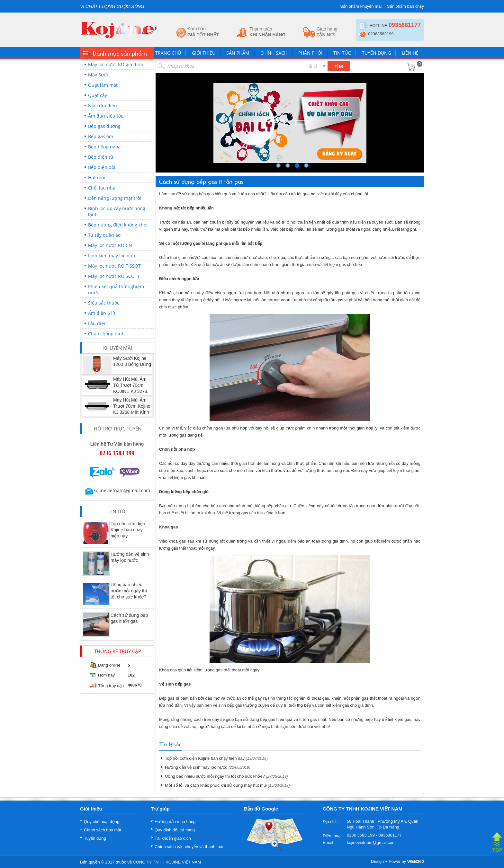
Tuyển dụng (376, 53)
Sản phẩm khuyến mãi (361, 6)
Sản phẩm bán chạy (405, 6)
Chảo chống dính (106, 334)
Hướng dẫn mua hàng (175, 822)
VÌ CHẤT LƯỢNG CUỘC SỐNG (112, 6)
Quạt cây (98, 95)
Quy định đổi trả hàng (175, 830)
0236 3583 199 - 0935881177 (374, 835)
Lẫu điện (97, 323)
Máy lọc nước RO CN (110, 245)
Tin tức (342, 53)
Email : (329, 842)
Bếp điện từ (101, 157)
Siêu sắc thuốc (104, 303)
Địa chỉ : (330, 822)
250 (297, 165)
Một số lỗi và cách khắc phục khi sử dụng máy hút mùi (216, 785)
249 (288, 165)
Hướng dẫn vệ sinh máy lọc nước (196, 767)
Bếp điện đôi (102, 167)
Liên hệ (410, 53)
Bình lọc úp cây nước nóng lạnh (117, 211)
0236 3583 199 (117, 453)
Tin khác (170, 744)
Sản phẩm (238, 53)
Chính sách (274, 53)
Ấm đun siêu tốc (106, 116)
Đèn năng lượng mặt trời (115, 198)
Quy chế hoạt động (102, 822)
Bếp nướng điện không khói (118, 225)
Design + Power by (397, 861)
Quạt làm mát (103, 85)
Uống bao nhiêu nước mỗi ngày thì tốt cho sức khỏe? (129, 591)
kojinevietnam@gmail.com (117, 490)
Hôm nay (106, 675)
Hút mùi (97, 177)
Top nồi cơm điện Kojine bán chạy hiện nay (128, 530)
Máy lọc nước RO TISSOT (114, 266)
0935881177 (405, 25)
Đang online (109, 665)
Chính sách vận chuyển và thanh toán (190, 847)
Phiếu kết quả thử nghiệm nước (116, 289)
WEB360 (416, 861)
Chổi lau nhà (102, 188)
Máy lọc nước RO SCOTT (114, 276)
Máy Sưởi (98, 75)
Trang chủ (168, 53)
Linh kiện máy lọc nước (113, 256)
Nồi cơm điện (103, 106)
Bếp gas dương (104, 126)
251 (306, 165)
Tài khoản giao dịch (173, 838)
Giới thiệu (204, 53)
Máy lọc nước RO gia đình (116, 64)
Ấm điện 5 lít (102, 313)
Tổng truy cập (111, 686)
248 (278, 165)
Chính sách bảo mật (103, 830)
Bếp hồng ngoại (105, 147)
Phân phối (310, 53)
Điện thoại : (333, 836)
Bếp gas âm (101, 136)
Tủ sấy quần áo (104, 235)
